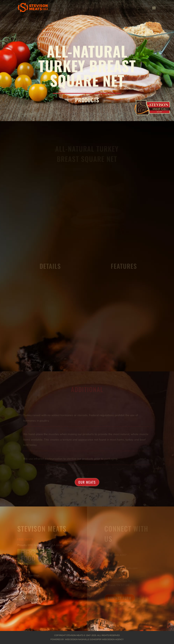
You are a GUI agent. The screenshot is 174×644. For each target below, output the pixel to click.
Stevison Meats (75, 635)
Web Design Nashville (77, 639)
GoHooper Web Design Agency (107, 639)
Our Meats (87, 482)
